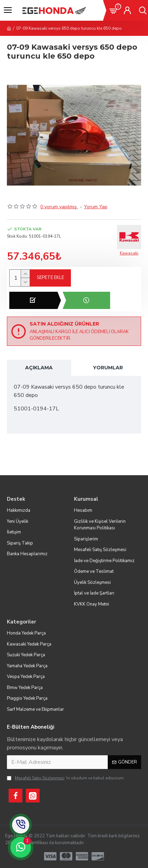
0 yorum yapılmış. (59, 207)
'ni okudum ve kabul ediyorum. (66, 778)
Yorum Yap (96, 207)
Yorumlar (108, 368)
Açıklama (39, 368)
